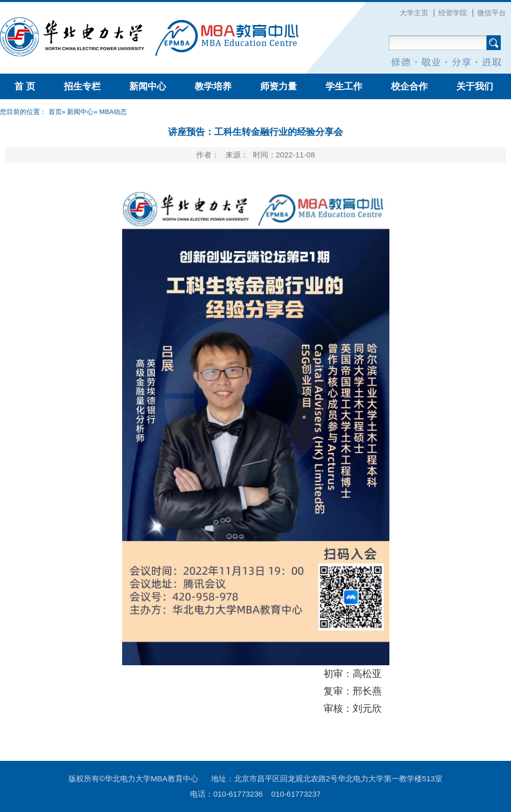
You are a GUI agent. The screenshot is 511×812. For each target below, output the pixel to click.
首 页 (25, 86)
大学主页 (414, 13)
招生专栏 (82, 86)
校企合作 (409, 86)
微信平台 (492, 13)
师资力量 (278, 86)
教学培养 (213, 86)
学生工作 (344, 86)
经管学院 (453, 13)
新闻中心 (148, 86)
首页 (55, 112)
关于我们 (475, 86)
